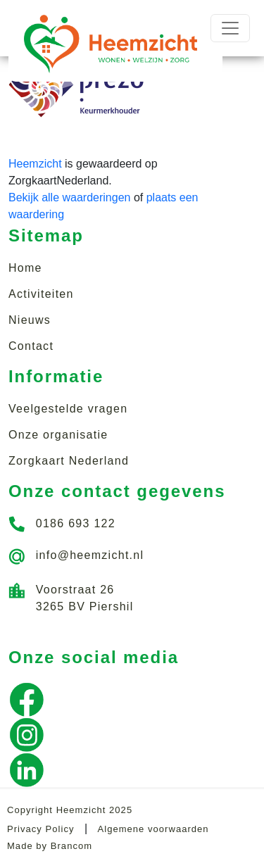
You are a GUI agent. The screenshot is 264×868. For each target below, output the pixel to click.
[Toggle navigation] (230, 28)
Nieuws (30, 320)
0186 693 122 (76, 523)
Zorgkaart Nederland (69, 461)
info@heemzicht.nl (90, 555)
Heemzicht (35, 164)
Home (25, 268)
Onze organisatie (58, 435)
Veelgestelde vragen (68, 409)
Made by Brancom (50, 846)
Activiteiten (41, 294)
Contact (31, 346)
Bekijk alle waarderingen (69, 197)
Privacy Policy (40, 829)
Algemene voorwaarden (153, 829)
